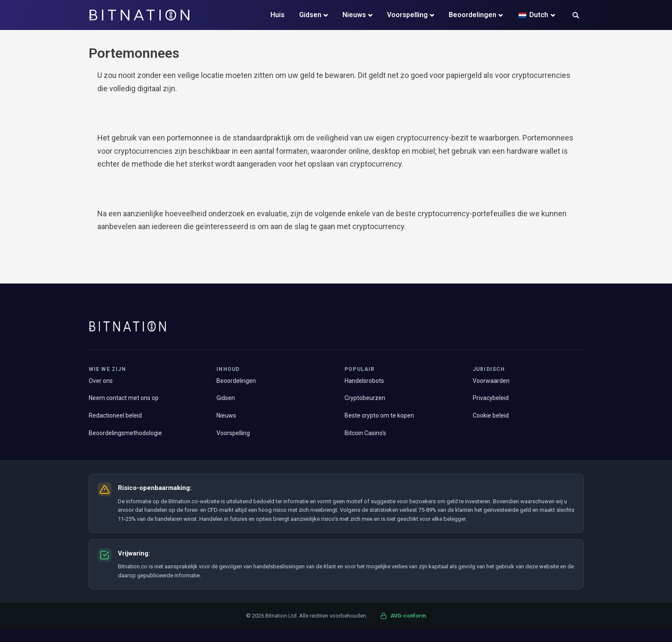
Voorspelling (407, 15)
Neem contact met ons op (124, 398)
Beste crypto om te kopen (379, 415)
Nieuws (354, 15)
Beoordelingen (472, 15)
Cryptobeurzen (365, 398)
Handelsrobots (364, 381)
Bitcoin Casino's (365, 433)
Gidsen (310, 15)
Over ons (101, 381)
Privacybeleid (491, 398)
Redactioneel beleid (115, 415)
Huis (277, 15)
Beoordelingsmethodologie (125, 433)
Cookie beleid (491, 415)
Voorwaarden (491, 381)
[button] (576, 16)
